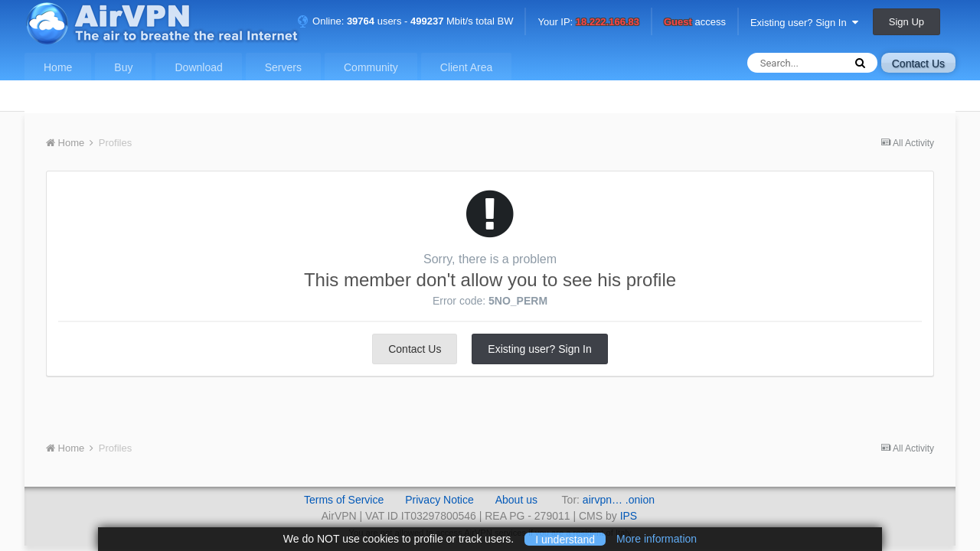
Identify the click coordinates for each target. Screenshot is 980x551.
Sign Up (906, 22)
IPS (629, 516)
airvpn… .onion (619, 500)
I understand (565, 539)
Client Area (466, 67)
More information (657, 539)
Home (58, 67)
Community (371, 67)
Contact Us (918, 64)
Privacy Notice (439, 500)
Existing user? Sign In (804, 23)
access (695, 23)
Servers (283, 67)
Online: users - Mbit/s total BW (405, 21)
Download (198, 67)
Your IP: (588, 23)
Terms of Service (344, 500)
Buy (123, 67)
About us (516, 500)
